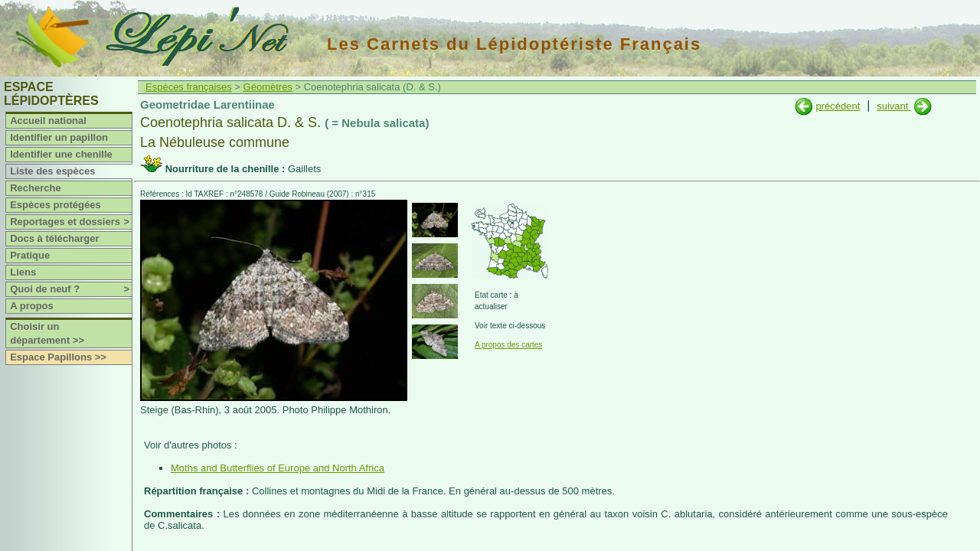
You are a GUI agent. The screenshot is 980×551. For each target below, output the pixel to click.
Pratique (30, 255)
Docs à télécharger (54, 238)
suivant (894, 106)
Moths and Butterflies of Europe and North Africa (278, 468)
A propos (32, 306)
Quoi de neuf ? (71, 289)
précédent (838, 106)
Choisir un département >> (47, 333)
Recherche (35, 188)
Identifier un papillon (59, 137)
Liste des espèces (52, 171)
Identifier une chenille (61, 154)
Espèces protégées (56, 205)
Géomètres (268, 87)
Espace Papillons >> (58, 357)
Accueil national (48, 121)
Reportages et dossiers (71, 222)
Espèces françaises (189, 87)
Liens (23, 272)
